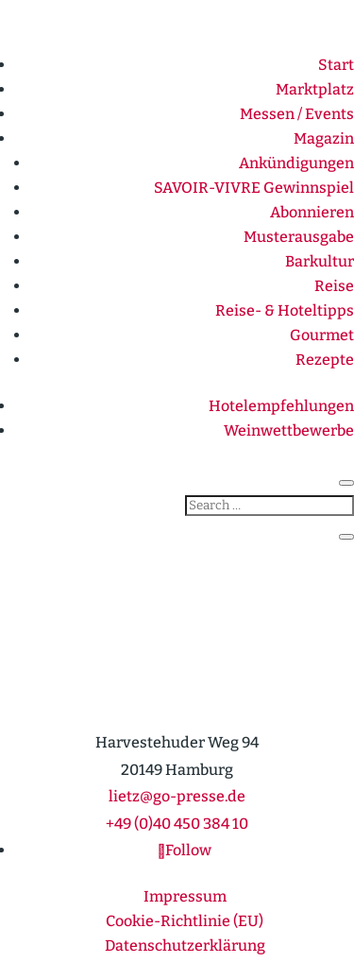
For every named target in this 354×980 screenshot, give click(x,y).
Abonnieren (312, 212)
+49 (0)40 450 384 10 (177, 824)
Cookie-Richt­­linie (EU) (185, 921)
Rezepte (325, 360)
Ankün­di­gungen (296, 163)
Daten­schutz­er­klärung (185, 946)
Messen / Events (297, 114)
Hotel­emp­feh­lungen (281, 406)
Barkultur (320, 261)
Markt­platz (315, 89)
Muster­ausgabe (299, 237)
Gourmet (322, 335)
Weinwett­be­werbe (289, 430)
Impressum (185, 896)
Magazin (324, 138)
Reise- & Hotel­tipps (285, 310)
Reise (334, 286)
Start (336, 65)
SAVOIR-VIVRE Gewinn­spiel (254, 188)
